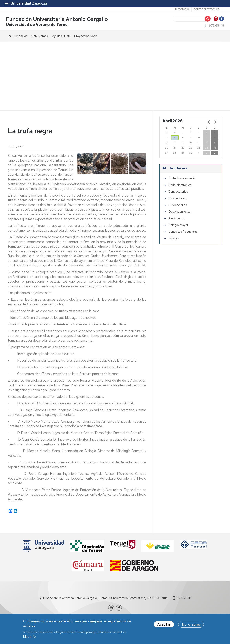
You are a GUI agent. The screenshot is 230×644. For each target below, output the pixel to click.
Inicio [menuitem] (10, 38)
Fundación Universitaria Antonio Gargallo (59, 20)
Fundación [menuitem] (21, 38)
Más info (29, 637)
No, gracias (191, 625)
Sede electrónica (180, 187)
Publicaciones (178, 207)
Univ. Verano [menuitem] (40, 38)
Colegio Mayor (178, 227)
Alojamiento (176, 220)
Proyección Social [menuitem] (86, 38)
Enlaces (174, 240)
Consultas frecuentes (183, 233)
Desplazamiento (179, 213)
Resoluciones (178, 200)
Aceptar (164, 625)
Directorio (182, 9)
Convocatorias (178, 193)
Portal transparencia (182, 180)
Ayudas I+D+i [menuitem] (61, 38)
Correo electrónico (207, 9)
